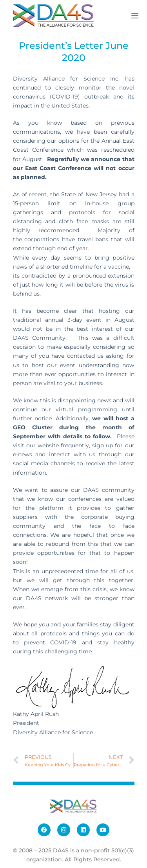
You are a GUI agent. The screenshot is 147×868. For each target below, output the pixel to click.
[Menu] (135, 16)
